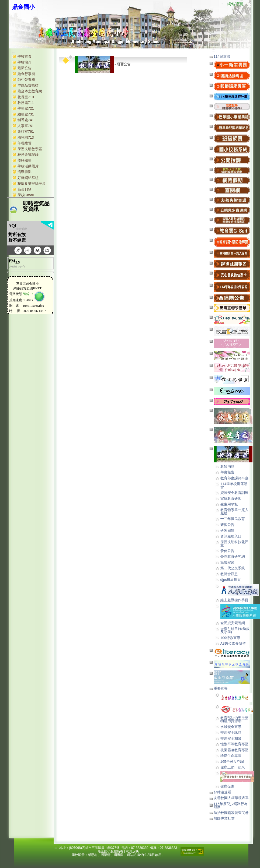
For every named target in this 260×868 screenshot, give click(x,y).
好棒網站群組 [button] (28, 178)
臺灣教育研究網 (233, 556)
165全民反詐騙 (232, 762)
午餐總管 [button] (25, 143)
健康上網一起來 (233, 767)
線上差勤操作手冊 (234, 600)
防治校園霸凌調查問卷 (231, 813)
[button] (232, 106)
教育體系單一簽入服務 (234, 511)
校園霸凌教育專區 (234, 750)
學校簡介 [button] (25, 62)
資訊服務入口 (231, 536)
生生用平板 (229, 504)
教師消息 (227, 467)
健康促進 (227, 786)
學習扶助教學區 (30, 149)
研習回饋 (227, 530)
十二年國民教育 (233, 519)
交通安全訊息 (231, 732)
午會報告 (227, 472)
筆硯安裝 (227, 562)
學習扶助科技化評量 (234, 543)
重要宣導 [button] (221, 688)
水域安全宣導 (231, 727)
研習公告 (227, 525)
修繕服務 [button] (25, 160)
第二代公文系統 (233, 568)
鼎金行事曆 (26, 74)
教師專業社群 (224, 818)
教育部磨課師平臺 (234, 478)
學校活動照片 (28, 166)
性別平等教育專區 (234, 744)
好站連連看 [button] (222, 792)
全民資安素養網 (233, 623)
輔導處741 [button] (26, 120)
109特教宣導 (230, 638)
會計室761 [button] (26, 131)
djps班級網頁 (231, 580)
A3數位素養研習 (233, 643)
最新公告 (25, 68)
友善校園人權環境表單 (231, 798)
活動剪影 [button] (25, 172)
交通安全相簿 (231, 738)
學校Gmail (26, 195)
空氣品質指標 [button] (28, 85)
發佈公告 (227, 551)
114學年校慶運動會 (234, 485)
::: (222, 4)
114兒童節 (222, 56)
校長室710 (26, 97)
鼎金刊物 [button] (25, 189)
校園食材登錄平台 (32, 183)
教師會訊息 (229, 574)
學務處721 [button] (26, 108)
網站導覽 (235, 4)
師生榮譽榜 (26, 80)
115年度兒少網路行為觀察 (231, 805)
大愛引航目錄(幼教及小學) (235, 630)
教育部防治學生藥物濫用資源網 (234, 719)
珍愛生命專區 (231, 756)
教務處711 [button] (26, 103)
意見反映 (132, 851)
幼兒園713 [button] (26, 137)
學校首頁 (25, 56)
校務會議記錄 (28, 155)
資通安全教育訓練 (234, 493)
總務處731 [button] (26, 114)
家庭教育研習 (231, 499)
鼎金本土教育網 (30, 91)
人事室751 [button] (26, 126)
